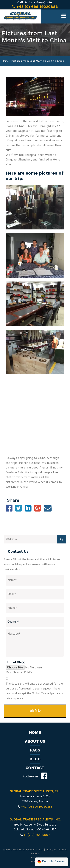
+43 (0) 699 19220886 (37, 807)
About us (35, 741)
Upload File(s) (15, 663)
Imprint (35, 854)
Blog (35, 759)
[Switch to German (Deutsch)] (52, 862)
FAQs (35, 750)
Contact (35, 768)
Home (5, 61)
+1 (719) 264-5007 (37, 835)
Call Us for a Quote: (35, 5)
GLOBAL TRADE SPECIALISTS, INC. (35, 820)
